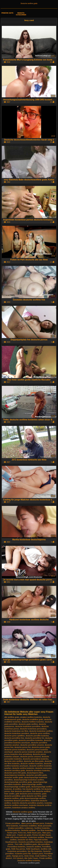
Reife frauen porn (34, 833)
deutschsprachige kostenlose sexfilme (29, 780)
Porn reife (19, 844)
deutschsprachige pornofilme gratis (18, 782)
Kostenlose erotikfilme (28, 826)
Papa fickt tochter (41, 840)
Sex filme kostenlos (45, 830)
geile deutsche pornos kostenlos (28, 794)
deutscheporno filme (35, 773)
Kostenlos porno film (23, 854)
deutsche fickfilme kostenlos (33, 722)
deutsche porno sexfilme (40, 733)
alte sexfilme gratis (12, 717)
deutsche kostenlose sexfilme (41, 731)
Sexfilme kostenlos (12, 830)
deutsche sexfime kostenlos (23, 768)
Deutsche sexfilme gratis (29, 3)
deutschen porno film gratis (15, 773)
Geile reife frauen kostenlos (16, 837)
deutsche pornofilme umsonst (32, 745)
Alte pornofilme (44, 844)
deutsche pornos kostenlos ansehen (28, 752)
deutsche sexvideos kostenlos (38, 770)
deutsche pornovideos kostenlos (36, 759)
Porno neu (22, 833)
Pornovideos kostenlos (16, 847)
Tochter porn (12, 833)
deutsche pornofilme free (14, 738)
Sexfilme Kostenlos (42, 828)
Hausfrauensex (11, 842)
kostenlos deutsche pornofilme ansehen (28, 803)
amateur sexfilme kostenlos (31, 717)
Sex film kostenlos (35, 851)
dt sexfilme (17, 789)
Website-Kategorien (21, 14)
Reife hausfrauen (33, 849)
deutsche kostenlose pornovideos (33, 729)
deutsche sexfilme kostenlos (32, 764)
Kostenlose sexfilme (36, 837)
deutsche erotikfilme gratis (33, 719)
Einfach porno (38, 854)
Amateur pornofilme (16, 828)
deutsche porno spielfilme (15, 736)
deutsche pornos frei (23, 747)
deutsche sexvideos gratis (15, 770)
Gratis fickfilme (41, 856)
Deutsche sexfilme (28, 830)
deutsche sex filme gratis (34, 761)
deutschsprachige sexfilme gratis (17, 787)
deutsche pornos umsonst (30, 757)
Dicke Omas (29, 856)
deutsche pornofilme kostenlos (31, 740)
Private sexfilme (46, 858)
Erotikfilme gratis (30, 844)
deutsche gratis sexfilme (28, 724)
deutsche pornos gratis (41, 747)
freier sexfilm (9, 794)
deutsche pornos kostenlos (15, 750)
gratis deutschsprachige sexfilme (33, 798)
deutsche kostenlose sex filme (16, 731)
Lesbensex (29, 828)
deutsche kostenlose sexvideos (17, 733)
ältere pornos (27, 823)
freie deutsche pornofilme (21, 791)
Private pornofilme (13, 823)
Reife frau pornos (18, 849)
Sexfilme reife (46, 849)
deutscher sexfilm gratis (14, 777)
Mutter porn (12, 835)
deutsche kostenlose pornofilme (28, 726)
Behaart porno (38, 823)
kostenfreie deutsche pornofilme (17, 801)
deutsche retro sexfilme (14, 761)
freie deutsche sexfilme (41, 791)
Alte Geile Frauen (31, 858)
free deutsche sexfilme (31, 789)
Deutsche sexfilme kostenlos (29, 861)
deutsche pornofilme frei (35, 738)
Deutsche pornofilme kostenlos (31, 842)
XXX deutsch (18, 858)
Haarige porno (18, 856)
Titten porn (46, 833)
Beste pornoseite (44, 826)
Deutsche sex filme (25, 840)
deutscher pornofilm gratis (36, 775)
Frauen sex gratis (24, 835)
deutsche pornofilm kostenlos (37, 736)
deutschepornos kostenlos (15, 775)
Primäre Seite (7, 13)
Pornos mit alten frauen (42, 835)
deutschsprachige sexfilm (32, 784)
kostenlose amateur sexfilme (23, 808)
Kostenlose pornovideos (17, 851)
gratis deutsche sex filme (31, 796)
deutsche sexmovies (43, 768)
